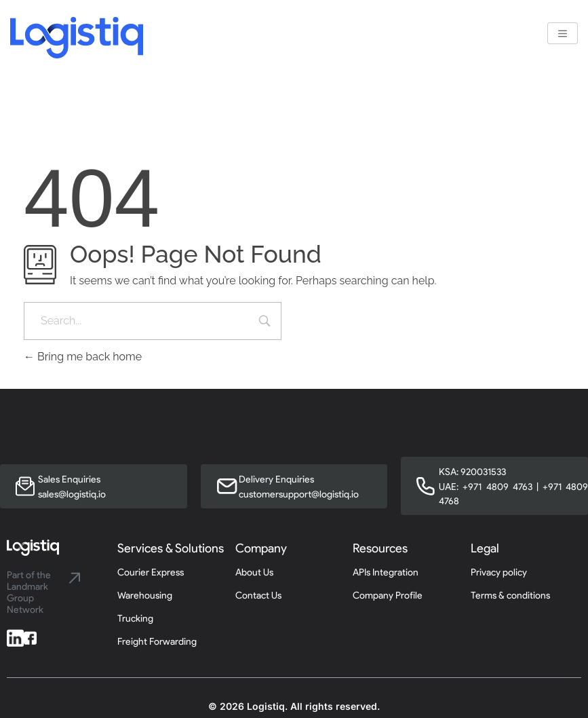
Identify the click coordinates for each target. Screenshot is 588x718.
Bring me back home (83, 357)
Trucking (135, 619)
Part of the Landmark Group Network (29, 592)
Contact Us (258, 596)
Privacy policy (499, 572)
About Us (254, 572)
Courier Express (151, 572)
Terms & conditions (510, 596)
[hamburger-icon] (563, 33)
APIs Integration (386, 572)
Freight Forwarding (157, 642)
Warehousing (145, 596)
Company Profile (388, 596)
